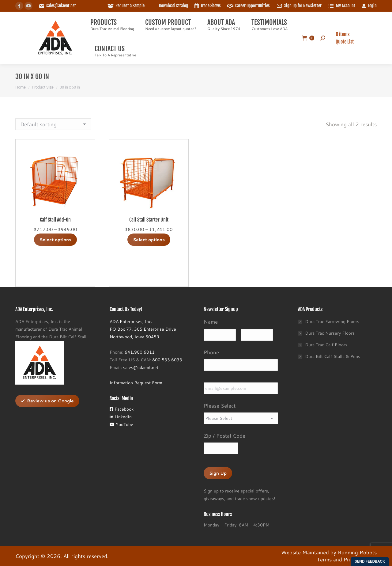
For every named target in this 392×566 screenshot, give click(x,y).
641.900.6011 (140, 352)
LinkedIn (121, 417)
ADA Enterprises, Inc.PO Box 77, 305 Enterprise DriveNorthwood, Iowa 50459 (143, 329)
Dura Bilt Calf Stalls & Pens (333, 356)
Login (369, 6)
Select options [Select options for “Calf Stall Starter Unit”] (149, 240)
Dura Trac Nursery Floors (330, 333)
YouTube (121, 424)
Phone (211, 352)
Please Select (220, 405)
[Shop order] (53, 124)
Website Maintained (305, 552)
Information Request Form (136, 383)
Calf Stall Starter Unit (149, 220)
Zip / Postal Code (224, 435)
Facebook (122, 409)
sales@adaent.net (61, 6)
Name (211, 321)
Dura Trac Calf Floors (326, 345)
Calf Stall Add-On (55, 220)
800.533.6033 (167, 360)
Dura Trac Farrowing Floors (332, 321)
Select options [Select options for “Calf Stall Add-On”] (55, 240)
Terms (324, 559)
